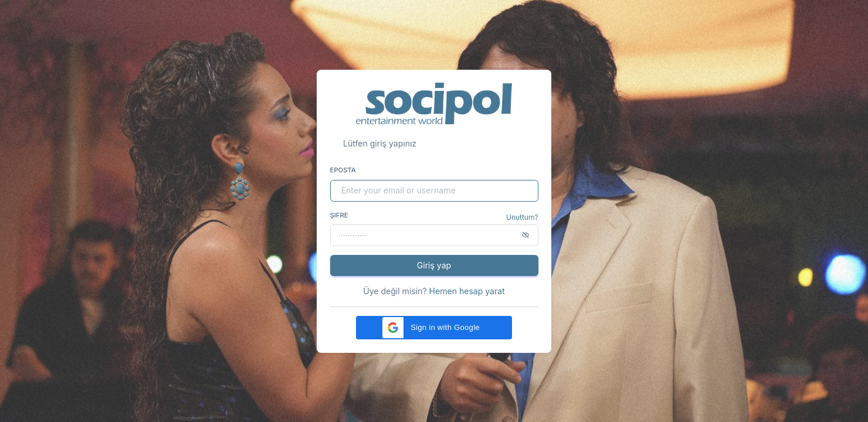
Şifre (339, 215)
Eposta (343, 170)
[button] (434, 328)
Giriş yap (434, 265)
